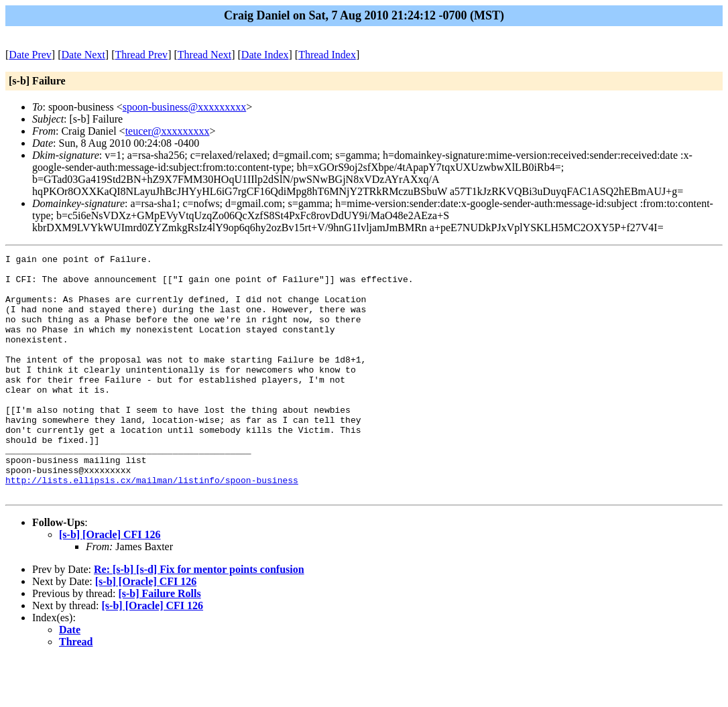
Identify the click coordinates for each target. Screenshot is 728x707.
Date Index (265, 55)
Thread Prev (141, 55)
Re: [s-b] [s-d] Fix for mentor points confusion (199, 618)
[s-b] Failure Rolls (159, 642)
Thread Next (204, 55)
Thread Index (327, 55)
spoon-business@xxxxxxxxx (185, 107)
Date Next (83, 55)
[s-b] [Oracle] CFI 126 (110, 583)
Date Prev (30, 55)
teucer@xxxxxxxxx (168, 131)
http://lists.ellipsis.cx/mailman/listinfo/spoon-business (152, 526)
